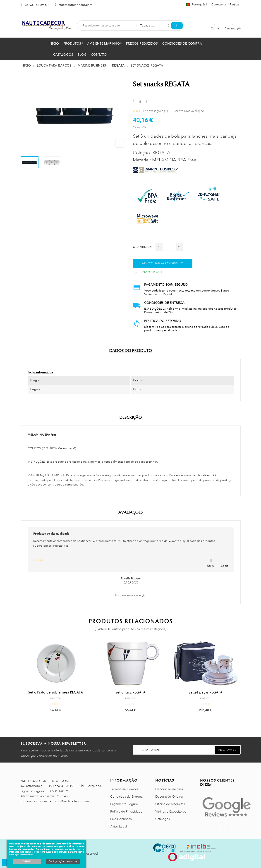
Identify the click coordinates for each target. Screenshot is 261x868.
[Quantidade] (169, 247)
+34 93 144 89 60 (36, 5)
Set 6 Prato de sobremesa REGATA (56, 692)
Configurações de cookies (63, 861)
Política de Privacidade (126, 811)
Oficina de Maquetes (170, 804)
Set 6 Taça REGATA (130, 692)
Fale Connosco (121, 819)
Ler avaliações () (156, 111)
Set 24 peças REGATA (205, 692)
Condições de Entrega (126, 796)
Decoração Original (169, 796)
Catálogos (163, 819)
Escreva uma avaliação (188, 111)
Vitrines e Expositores (171, 811)
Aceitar (27, 861)
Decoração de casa (169, 789)
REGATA (56, 698)
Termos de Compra (124, 789)
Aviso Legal (119, 826)
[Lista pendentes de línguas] (196, 5)
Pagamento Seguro (124, 804)
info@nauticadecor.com (75, 5)
